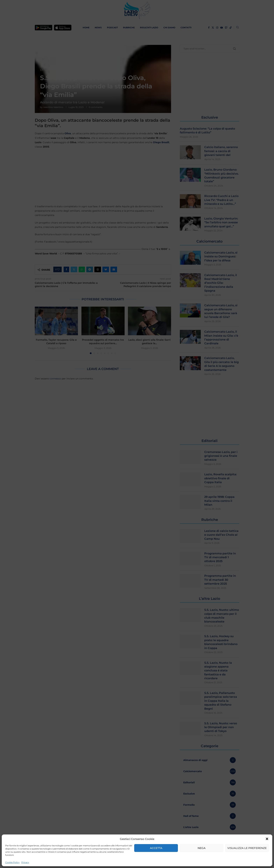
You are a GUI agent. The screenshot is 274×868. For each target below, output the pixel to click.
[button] (267, 839)
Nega (202, 848)
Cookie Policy (12, 862)
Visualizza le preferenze (247, 848)
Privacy (25, 862)
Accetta (156, 848)
